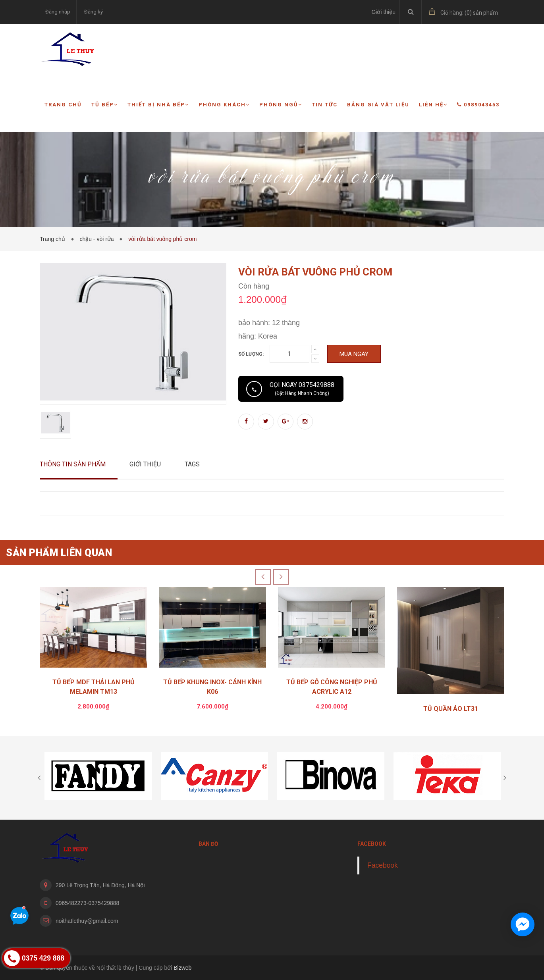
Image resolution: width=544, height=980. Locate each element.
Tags (192, 464)
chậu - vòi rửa (98, 239)
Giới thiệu (383, 12)
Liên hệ (433, 105)
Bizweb (182, 968)
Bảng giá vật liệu (378, 105)
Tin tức (325, 105)
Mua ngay (354, 354)
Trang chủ (63, 105)
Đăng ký (94, 12)
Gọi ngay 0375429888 (302, 389)
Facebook (383, 865)
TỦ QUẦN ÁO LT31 (451, 709)
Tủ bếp (105, 105)
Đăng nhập (58, 12)
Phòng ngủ (281, 105)
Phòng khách (224, 105)
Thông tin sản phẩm (73, 464)
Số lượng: (251, 354)
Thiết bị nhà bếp (158, 105)
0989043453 (478, 105)
